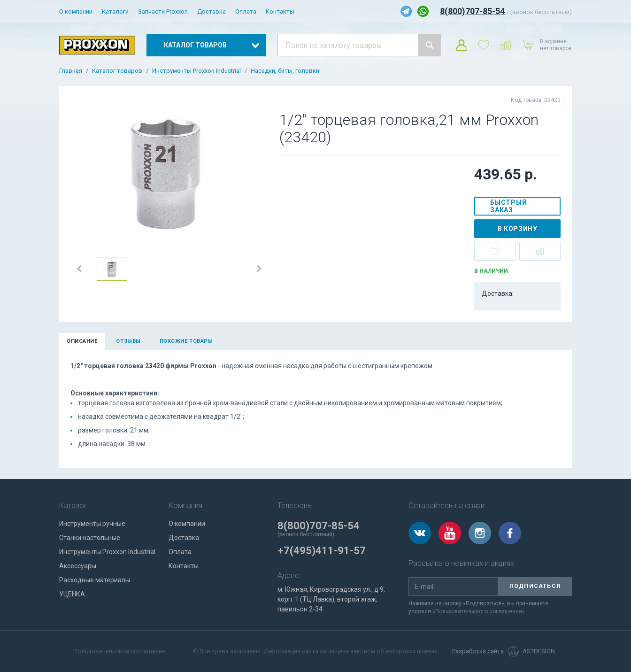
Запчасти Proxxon (163, 12)
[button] (80, 269)
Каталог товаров (117, 71)
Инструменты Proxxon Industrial (196, 71)
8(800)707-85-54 (472, 11)
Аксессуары (78, 566)
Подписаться (535, 586)
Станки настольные (90, 538)
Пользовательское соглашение (119, 651)
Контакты (280, 12)
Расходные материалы (95, 580)
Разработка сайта (478, 651)
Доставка (212, 12)
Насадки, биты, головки (285, 71)
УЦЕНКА (72, 594)
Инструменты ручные (92, 524)
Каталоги (115, 12)
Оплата (246, 12)
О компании (76, 12)
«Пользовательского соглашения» (479, 611)
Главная (71, 71)
